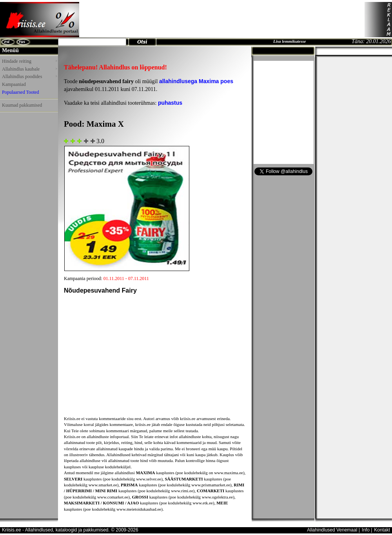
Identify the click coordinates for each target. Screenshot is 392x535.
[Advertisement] (222, 20)
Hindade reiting (29, 61)
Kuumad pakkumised (22, 105)
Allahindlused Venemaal (332, 530)
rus (22, 42)
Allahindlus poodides (29, 76)
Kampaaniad (14, 84)
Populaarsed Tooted (21, 92)
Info (366, 530)
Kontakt (382, 530)
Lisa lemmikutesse (289, 41)
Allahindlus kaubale (29, 69)
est (7, 42)
